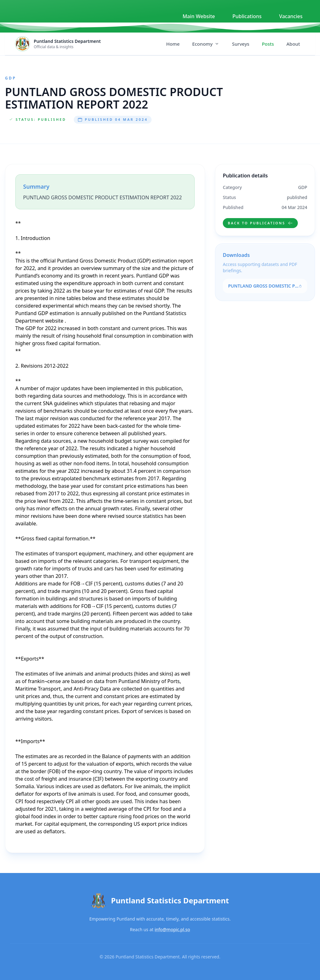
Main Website (199, 16)
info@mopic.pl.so (172, 929)
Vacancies (291, 16)
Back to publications (260, 223)
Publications (247, 16)
